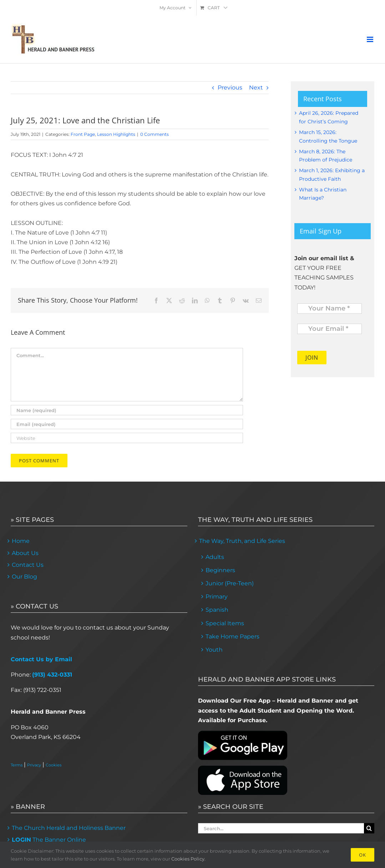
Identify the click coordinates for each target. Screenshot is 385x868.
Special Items (225, 623)
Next (256, 88)
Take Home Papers (232, 636)
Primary (217, 597)
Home (21, 541)
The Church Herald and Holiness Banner (69, 828)
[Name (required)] (127, 410)
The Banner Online (49, 840)
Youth (214, 650)
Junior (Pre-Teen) (230, 583)
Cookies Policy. (188, 859)
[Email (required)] (127, 424)
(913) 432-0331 (52, 675)
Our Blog (24, 577)
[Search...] (281, 828)
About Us (25, 553)
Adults (215, 557)
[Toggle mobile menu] (371, 39)
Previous (230, 88)
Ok (363, 855)
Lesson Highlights (116, 134)
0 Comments (154, 134)
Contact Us (28, 565)
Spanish (217, 610)
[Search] (369, 828)
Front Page (83, 134)
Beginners (220, 570)
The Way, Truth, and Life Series (242, 541)
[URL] (127, 438)
